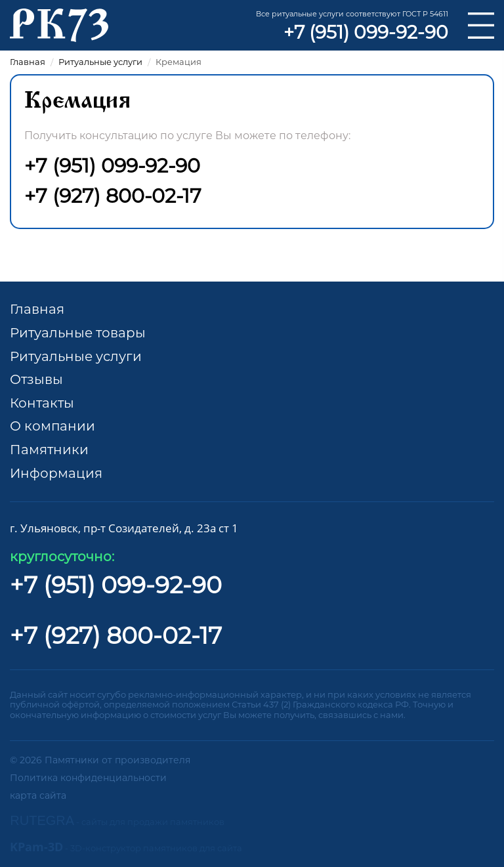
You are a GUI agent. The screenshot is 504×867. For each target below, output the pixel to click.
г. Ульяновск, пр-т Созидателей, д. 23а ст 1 (124, 528)
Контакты (42, 403)
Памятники (49, 450)
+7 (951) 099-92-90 (366, 32)
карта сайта (38, 795)
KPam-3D (126, 847)
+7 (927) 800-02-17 (113, 196)
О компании (52, 426)
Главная (37, 309)
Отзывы (36, 379)
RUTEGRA (117, 820)
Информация (56, 473)
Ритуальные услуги (76, 356)
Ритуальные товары (78, 333)
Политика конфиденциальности (88, 778)
